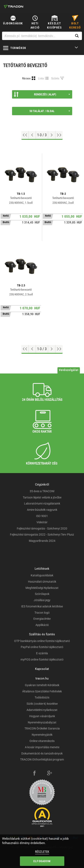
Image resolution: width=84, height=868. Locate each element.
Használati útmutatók (42, 582)
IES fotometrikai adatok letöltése (42, 606)
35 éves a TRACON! (42, 491)
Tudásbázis (42, 697)
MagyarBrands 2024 (42, 541)
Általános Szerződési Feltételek (42, 691)
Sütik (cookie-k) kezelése (42, 704)
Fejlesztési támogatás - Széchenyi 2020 (42, 528)
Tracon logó (42, 613)
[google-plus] (50, 774)
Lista (41, 78)
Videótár (42, 522)
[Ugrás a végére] (59, 135)
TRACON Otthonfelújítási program (42, 759)
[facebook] (34, 774)
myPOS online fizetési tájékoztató (42, 659)
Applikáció (42, 625)
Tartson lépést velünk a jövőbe (42, 497)
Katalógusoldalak (42, 575)
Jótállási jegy (42, 600)
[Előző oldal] (32, 135)
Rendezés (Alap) (42, 94)
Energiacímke (42, 619)
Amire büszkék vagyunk (42, 510)
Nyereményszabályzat (42, 722)
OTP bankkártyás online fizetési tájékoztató (42, 641)
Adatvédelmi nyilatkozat (42, 710)
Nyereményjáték (42, 735)
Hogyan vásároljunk (42, 716)
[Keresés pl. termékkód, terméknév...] (42, 36)
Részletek (42, 852)
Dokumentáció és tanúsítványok (42, 753)
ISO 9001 (42, 516)
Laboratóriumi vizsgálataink (42, 503)
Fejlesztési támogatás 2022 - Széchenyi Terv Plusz (42, 535)
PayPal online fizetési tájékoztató (42, 647)
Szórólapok (42, 594)
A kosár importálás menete (42, 747)
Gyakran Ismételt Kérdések (42, 685)
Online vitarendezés (42, 741)
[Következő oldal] (52, 135)
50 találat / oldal (50, 111)
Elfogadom (42, 861)
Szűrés (55, 78)
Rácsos (26, 78)
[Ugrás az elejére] (25, 135)
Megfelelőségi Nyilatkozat (42, 588)
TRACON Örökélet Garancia (42, 728)
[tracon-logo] (13, 6)
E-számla (42, 653)
